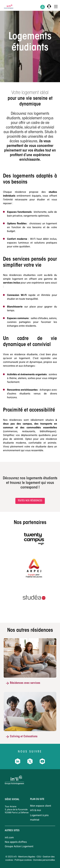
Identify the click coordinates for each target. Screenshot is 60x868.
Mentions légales (27, 857)
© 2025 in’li (11, 857)
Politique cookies (23, 860)
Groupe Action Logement (19, 846)
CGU (39, 857)
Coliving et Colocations (24, 737)
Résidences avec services (25, 683)
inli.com (9, 838)
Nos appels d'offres (16, 842)
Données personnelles (44, 860)
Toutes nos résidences (30, 501)
